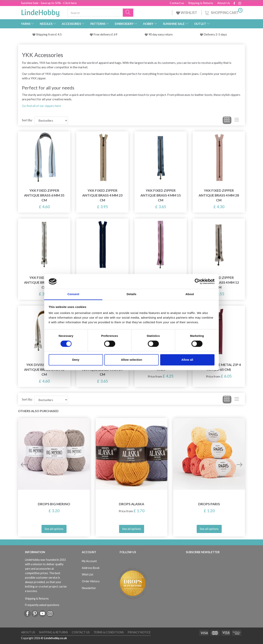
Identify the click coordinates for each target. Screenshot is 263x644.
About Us (224, 3)
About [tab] (190, 294)
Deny (76, 360)
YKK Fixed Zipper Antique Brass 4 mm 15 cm (161, 195)
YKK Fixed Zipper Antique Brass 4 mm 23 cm (102, 195)
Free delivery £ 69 (105, 34)
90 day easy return (160, 34)
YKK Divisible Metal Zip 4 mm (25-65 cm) (219, 367)
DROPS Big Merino (54, 504)
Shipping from (46, 34)
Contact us (177, 3)
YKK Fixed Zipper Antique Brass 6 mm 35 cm (44, 195)
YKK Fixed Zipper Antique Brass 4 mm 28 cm (219, 195)
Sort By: (27, 120)
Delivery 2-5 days (215, 34)
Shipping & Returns (201, 3)
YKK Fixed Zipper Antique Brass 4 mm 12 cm (219, 282)
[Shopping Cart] (223, 12)
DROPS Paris (209, 504)
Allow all (187, 360)
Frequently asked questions (42, 605)
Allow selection (131, 360)
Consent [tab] (73, 294)
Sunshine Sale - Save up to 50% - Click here (49, 3)
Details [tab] (131, 294)
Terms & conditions (109, 632)
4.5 (59, 34)
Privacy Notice (139, 632)
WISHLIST (187, 13)
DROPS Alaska (131, 504)
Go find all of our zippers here (41, 106)
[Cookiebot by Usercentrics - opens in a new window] (198, 281)
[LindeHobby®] (40, 12)
